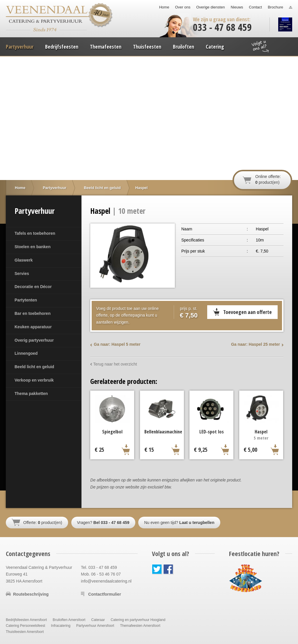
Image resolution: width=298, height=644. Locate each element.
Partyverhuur (20, 47)
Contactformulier (105, 594)
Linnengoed (26, 353)
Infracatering (61, 626)
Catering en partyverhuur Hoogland (138, 620)
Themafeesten (106, 47)
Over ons (183, 7)
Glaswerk (24, 260)
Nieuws (237, 7)
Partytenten (26, 300)
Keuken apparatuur (33, 327)
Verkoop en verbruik (34, 380)
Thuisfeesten (147, 47)
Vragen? (103, 523)
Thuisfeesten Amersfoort (25, 632)
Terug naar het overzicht (115, 364)
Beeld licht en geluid (34, 367)
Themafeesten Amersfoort (140, 626)
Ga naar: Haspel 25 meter (256, 344)
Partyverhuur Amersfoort (95, 626)
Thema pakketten (31, 394)
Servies (22, 274)
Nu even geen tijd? (179, 523)
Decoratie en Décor (33, 287)
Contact (255, 7)
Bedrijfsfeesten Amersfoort (26, 620)
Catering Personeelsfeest (25, 626)
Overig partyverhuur (34, 340)
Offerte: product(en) (43, 523)
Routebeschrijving (31, 594)
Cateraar (98, 620)
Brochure (275, 7)
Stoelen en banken (33, 247)
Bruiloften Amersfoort (69, 620)
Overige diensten (210, 7)
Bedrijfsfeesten (62, 47)
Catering (215, 47)
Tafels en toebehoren (35, 233)
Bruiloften (183, 47)
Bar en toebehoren (33, 313)
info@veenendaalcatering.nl (106, 581)
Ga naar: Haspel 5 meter (117, 344)
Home (164, 7)
